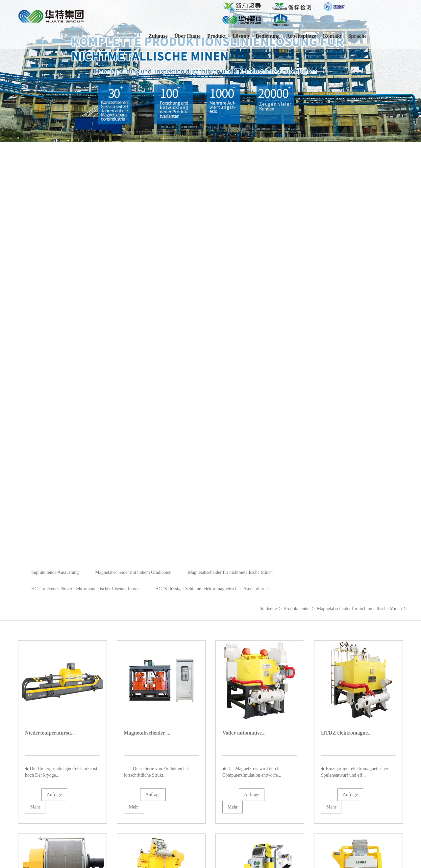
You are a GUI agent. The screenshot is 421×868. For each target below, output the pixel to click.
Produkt (217, 36)
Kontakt (332, 36)
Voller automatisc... (244, 733)
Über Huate (187, 36)
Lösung (241, 36)
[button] (413, 282)
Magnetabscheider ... (147, 733)
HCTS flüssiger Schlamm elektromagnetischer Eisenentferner (212, 589)
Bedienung (268, 36)
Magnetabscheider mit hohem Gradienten (133, 572)
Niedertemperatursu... (50, 733)
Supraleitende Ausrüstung (55, 572)
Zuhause (158, 36)
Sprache (358, 36)
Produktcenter (297, 609)
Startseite (268, 609)
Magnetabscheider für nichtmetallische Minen (230, 572)
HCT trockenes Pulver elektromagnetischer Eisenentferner (85, 589)
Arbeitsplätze (301, 36)
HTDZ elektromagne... (346, 733)
